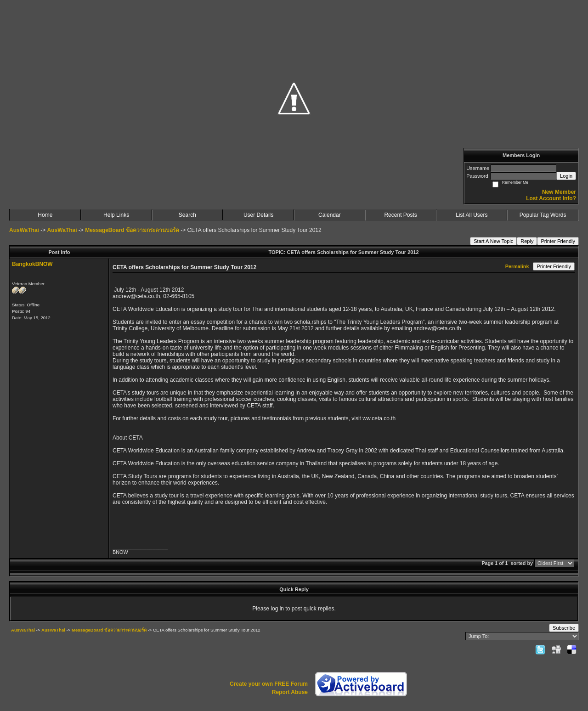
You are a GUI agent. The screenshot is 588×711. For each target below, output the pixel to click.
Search (187, 215)
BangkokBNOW (32, 264)
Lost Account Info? (551, 198)
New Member (559, 192)
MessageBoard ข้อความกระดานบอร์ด (132, 230)
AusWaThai (24, 230)
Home (45, 215)
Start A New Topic (493, 241)
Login (566, 176)
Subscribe (564, 628)
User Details (258, 215)
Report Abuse (290, 692)
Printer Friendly (558, 241)
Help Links (116, 215)
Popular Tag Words (543, 215)
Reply (527, 241)
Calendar (330, 215)
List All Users (472, 215)
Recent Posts (400, 215)
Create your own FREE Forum (269, 684)
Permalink (517, 266)
